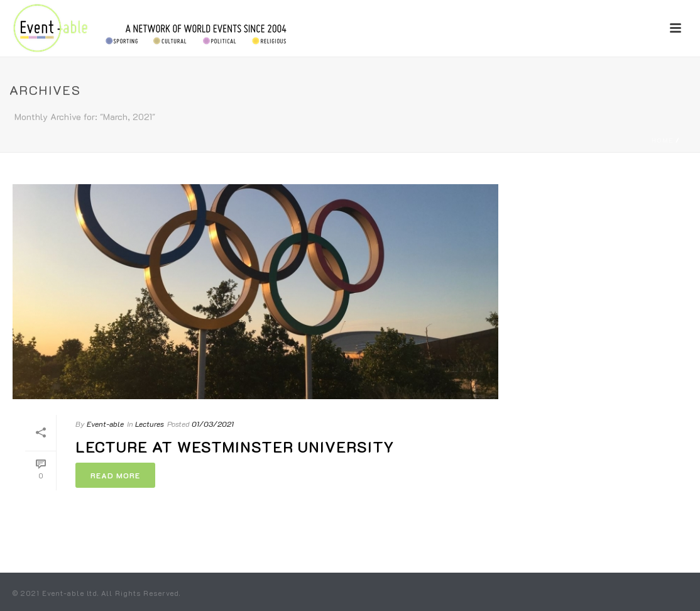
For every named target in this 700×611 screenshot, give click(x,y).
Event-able (105, 424)
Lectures (150, 424)
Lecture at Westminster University (235, 447)
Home (662, 140)
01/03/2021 (213, 424)
